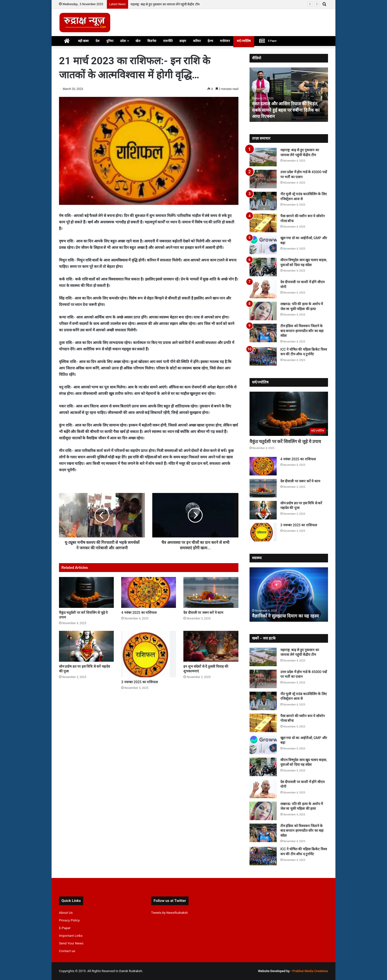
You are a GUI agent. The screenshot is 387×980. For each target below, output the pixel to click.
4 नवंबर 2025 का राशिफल (139, 613)
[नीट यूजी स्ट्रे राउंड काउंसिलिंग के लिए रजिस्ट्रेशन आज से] (263, 201)
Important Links (71, 936)
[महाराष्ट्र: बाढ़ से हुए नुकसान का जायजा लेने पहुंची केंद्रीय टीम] (263, 157)
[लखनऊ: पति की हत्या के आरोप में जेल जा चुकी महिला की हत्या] (263, 311)
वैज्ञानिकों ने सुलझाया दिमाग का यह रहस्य (285, 616)
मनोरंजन (225, 41)
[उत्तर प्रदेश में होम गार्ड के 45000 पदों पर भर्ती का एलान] (263, 179)
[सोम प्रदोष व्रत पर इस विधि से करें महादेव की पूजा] (86, 646)
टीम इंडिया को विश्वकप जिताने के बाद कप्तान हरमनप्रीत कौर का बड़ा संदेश (302, 331)
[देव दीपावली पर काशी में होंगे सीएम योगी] (263, 289)
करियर (197, 41)
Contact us (67, 951)
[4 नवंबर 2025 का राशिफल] (149, 592)
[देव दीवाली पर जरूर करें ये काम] (211, 592)
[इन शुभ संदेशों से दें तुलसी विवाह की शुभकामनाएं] (211, 646)
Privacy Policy (69, 920)
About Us (66, 913)
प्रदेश (123, 41)
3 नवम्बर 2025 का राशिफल (139, 682)
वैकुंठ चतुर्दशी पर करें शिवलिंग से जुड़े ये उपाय (285, 441)
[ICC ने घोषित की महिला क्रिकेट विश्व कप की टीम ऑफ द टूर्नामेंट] (263, 356)
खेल (138, 41)
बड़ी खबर (83, 41)
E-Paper (65, 928)
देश (97, 41)
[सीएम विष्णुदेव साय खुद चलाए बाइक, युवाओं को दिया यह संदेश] (263, 267)
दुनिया (110, 41)
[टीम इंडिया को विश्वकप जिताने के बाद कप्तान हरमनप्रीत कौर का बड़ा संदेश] (263, 333)
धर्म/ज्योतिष (244, 41)
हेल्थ (210, 41)
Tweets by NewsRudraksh (169, 913)
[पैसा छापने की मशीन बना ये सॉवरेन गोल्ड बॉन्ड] (263, 223)
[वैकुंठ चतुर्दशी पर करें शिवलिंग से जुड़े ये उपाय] (86, 592)
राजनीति (168, 41)
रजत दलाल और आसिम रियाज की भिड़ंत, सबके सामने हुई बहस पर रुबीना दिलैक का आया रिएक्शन (286, 110)
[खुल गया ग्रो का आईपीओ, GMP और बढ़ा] (263, 245)
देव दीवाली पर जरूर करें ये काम (203, 613)
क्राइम (183, 41)
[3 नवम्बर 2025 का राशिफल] (149, 654)
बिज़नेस (152, 41)
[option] (289, 95)
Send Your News (71, 943)
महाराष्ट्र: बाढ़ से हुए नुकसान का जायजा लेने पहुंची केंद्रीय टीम (165, 4)
